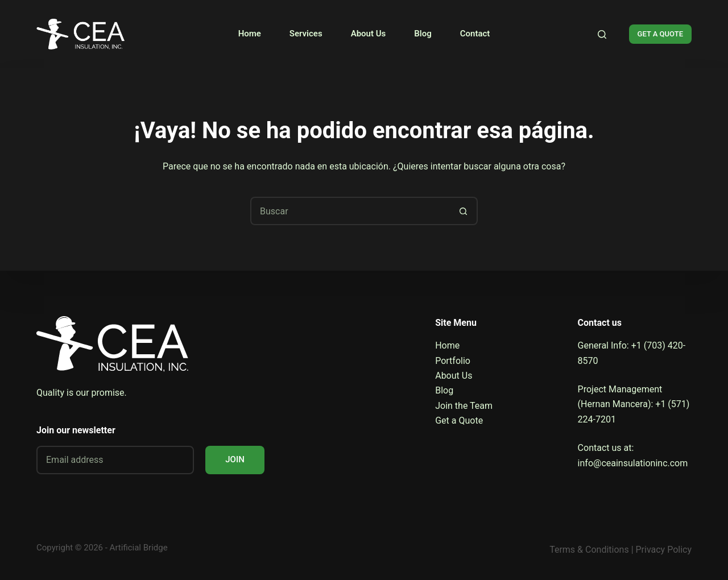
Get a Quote (459, 420)
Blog (423, 34)
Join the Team (464, 406)
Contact (475, 34)
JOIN (235, 459)
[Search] (602, 34)
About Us (369, 34)
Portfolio (453, 361)
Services (306, 34)
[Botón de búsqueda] (464, 211)
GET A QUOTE (660, 34)
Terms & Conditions (589, 550)
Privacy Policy (664, 550)
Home (250, 34)
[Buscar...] (350, 211)
